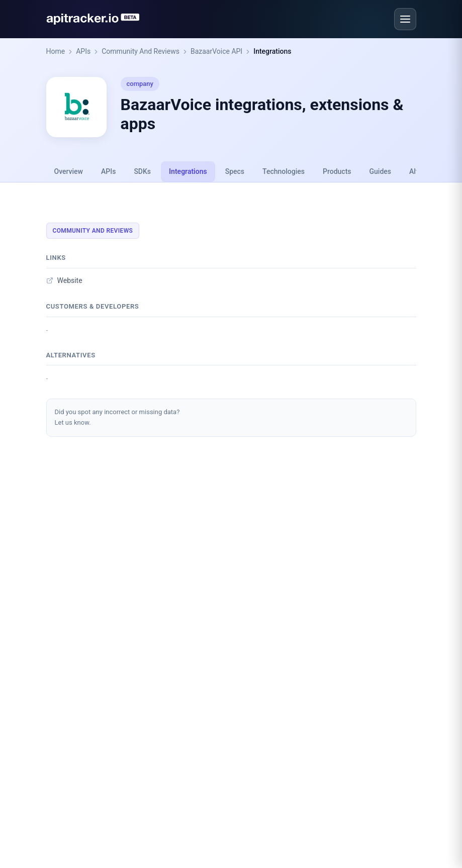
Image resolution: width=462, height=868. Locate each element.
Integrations (272, 51)
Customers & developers (93, 306)
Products (337, 171)
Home (56, 51)
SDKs (142, 171)
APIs (83, 51)
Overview (69, 171)
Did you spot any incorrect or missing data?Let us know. (117, 417)
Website (64, 280)
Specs (235, 171)
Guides (380, 171)
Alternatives (71, 355)
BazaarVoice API (216, 51)
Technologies (284, 171)
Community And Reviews (141, 51)
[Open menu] (405, 19)
